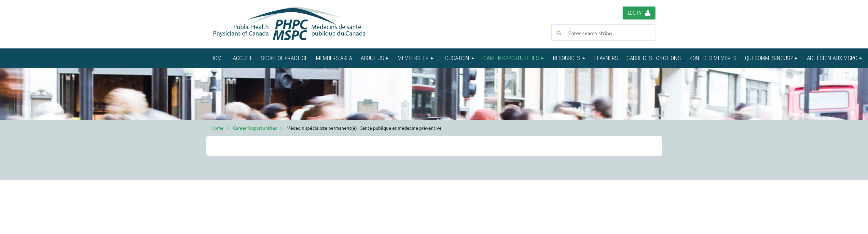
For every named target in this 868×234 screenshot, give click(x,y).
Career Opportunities (255, 128)
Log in (634, 13)
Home (217, 128)
